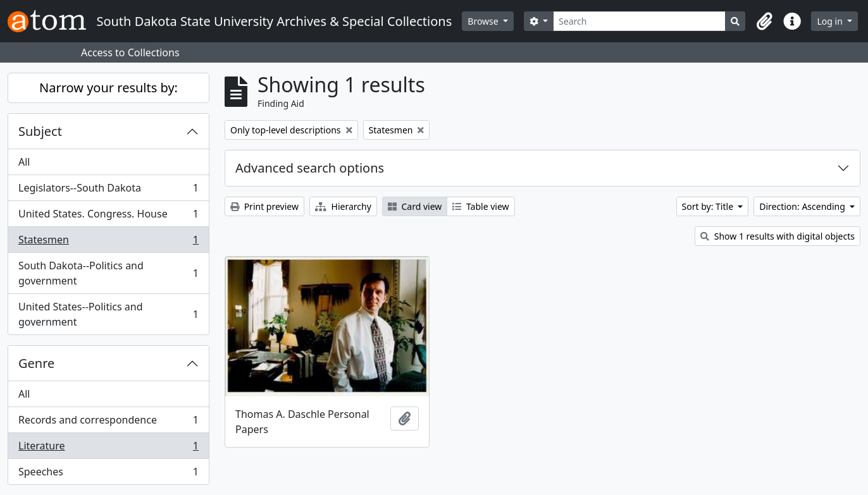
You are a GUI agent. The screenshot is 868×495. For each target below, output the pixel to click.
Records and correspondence (108, 423)
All (24, 162)
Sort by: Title (709, 206)
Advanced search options (310, 168)
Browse (484, 21)
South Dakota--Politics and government (108, 273)
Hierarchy (343, 206)
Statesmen (108, 242)
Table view (480, 206)
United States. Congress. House (108, 217)
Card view (415, 206)
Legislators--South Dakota (108, 191)
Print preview (264, 206)
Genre (36, 363)
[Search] (639, 21)
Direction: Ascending (803, 206)
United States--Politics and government (108, 314)
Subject (40, 131)
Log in (831, 21)
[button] (764, 21)
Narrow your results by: (108, 88)
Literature (108, 449)
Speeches (108, 474)
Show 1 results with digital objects (778, 236)
